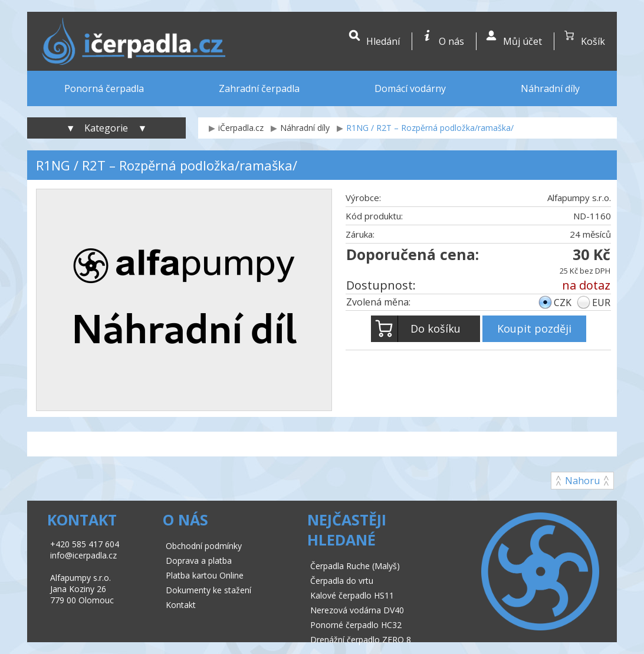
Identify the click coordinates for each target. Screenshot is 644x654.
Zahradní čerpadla (259, 88)
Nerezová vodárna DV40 (357, 610)
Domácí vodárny (410, 88)
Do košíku (416, 329)
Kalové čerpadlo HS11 (352, 595)
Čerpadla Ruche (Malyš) (355, 566)
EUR (601, 303)
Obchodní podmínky (204, 546)
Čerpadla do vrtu (342, 581)
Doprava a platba (199, 561)
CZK (563, 303)
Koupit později (534, 328)
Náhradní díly (550, 88)
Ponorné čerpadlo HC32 (356, 625)
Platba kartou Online (205, 575)
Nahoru (582, 481)
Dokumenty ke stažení (208, 590)
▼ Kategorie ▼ (107, 128)
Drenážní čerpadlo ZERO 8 (361, 640)
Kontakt (181, 605)
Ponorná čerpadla (104, 88)
